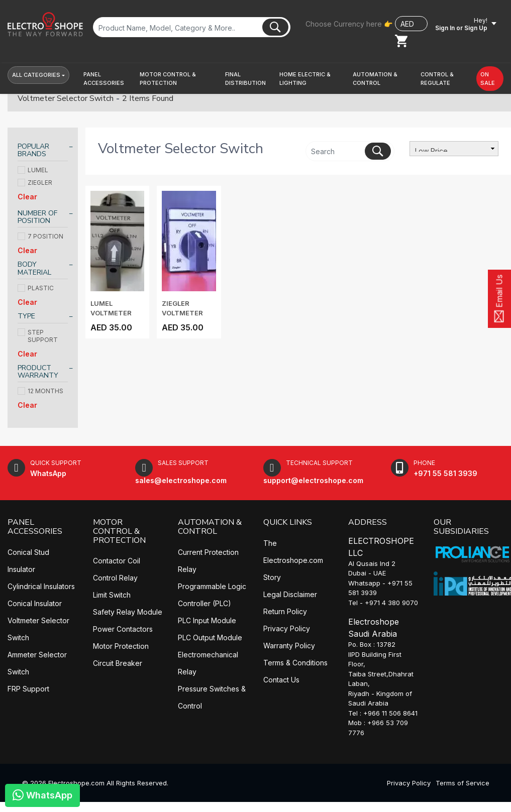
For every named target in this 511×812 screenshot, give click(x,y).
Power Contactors (123, 629)
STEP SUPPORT (38, 336)
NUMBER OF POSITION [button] (37, 217)
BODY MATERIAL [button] (34, 268)
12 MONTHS (40, 391)
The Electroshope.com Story (293, 560)
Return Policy (285, 611)
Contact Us (281, 680)
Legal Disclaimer (290, 594)
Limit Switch (112, 595)
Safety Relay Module (128, 612)
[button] (108, 79)
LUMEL (33, 170)
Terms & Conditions (295, 663)
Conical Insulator (35, 603)
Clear (27, 197)
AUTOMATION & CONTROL (210, 527)
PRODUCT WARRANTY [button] (38, 372)
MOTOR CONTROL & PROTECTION (119, 531)
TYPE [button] (26, 316)
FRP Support (28, 689)
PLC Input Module (207, 620)
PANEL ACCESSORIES (35, 527)
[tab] (43, 152)
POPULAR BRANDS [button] (33, 150)
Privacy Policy (287, 628)
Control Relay (115, 578)
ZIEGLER (35, 183)
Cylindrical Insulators (41, 586)
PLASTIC (36, 288)
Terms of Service (463, 783)
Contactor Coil (117, 561)
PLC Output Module (210, 637)
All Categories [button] (36, 75)
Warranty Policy (289, 646)
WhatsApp (42, 795)
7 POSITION (40, 236)
